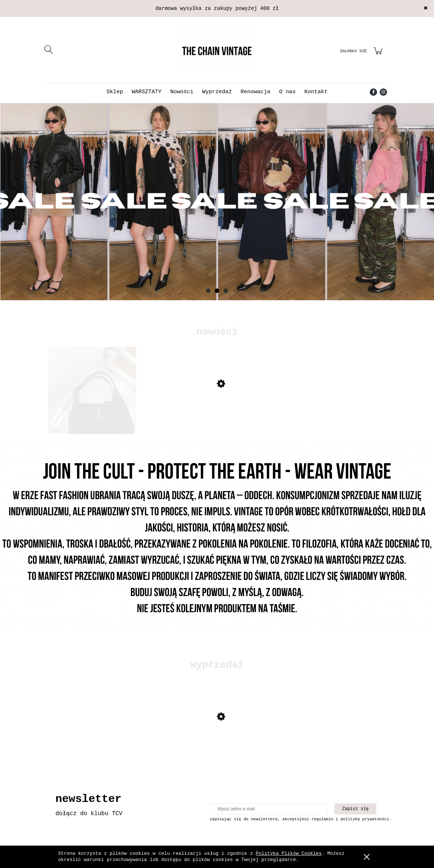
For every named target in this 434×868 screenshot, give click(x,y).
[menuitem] (115, 92)
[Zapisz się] (355, 809)
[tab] (208, 291)
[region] (217, 213)
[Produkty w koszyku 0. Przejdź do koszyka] (379, 55)
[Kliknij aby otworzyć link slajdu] (217, 202)
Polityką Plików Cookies (289, 854)
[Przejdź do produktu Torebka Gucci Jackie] (92, 411)
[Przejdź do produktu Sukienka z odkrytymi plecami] (92, 744)
